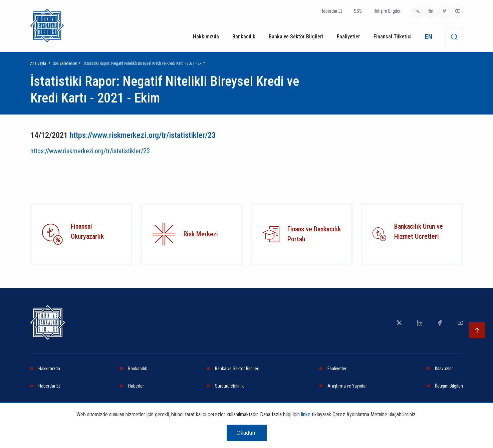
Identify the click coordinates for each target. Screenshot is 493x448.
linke (306, 414)
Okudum (246, 433)
